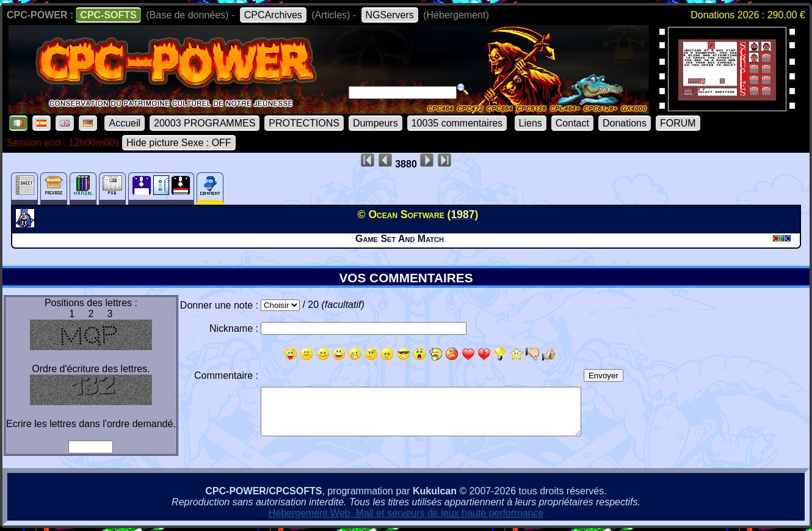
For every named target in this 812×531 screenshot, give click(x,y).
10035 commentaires (457, 123)
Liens (531, 123)
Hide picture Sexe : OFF (179, 143)
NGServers (390, 15)
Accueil (125, 123)
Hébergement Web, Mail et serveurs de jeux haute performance (406, 513)
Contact (572, 123)
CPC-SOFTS (108, 15)
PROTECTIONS (304, 123)
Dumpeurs (375, 123)
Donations (625, 123)
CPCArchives (273, 15)
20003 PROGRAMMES (205, 123)
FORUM (678, 123)
